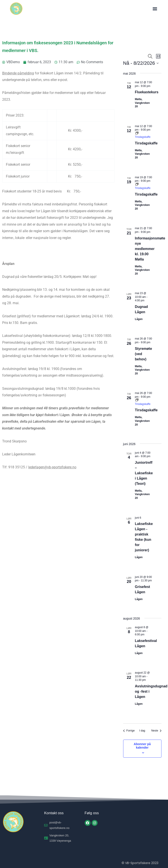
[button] (155, 9)
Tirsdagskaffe (146, 143)
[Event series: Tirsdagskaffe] (143, 135)
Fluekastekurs (147, 92)
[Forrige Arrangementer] (129, 731)
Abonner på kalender (142, 746)
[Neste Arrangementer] (156, 731)
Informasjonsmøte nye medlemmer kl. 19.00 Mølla (150, 249)
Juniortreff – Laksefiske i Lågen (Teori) (144, 473)
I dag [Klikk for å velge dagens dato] (142, 731)
